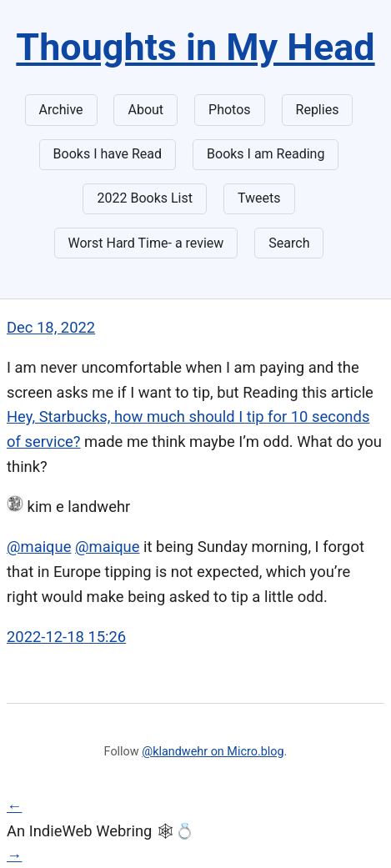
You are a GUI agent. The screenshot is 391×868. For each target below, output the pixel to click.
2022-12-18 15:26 (66, 637)
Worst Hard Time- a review (146, 243)
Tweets (259, 198)
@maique (39, 547)
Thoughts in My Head (195, 47)
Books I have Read (108, 154)
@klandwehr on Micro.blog (213, 752)
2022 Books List (145, 198)
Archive (61, 110)
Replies (318, 110)
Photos (230, 110)
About (145, 110)
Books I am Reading (266, 154)
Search (289, 243)
